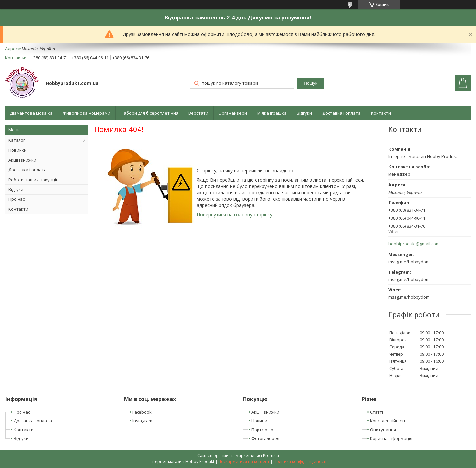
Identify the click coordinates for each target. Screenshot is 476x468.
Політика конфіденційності (300, 462)
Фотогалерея (265, 438)
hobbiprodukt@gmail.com (414, 244)
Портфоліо (262, 430)
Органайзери (233, 113)
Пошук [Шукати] (310, 83)
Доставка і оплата (341, 113)
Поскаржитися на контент (244, 462)
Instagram (142, 421)
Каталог (17, 140)
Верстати (198, 113)
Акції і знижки (22, 160)
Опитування (383, 430)
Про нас (17, 199)
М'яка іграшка (272, 113)
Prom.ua (271, 456)
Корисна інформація (391, 438)
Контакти (381, 113)
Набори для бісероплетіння (149, 113)
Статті (377, 412)
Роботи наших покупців (33, 180)
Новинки (18, 150)
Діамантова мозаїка (31, 113)
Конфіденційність (388, 421)
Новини (259, 421)
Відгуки (304, 113)
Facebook (142, 412)
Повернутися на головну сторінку (235, 215)
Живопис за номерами (87, 113)
